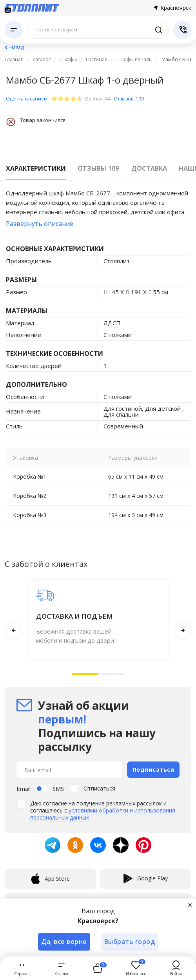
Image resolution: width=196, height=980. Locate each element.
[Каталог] (14, 30)
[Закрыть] (190, 905)
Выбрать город (130, 942)
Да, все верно (64, 942)
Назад (16, 47)
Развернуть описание (40, 224)
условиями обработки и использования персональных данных (103, 814)
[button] (85, 674)
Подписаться (153, 770)
